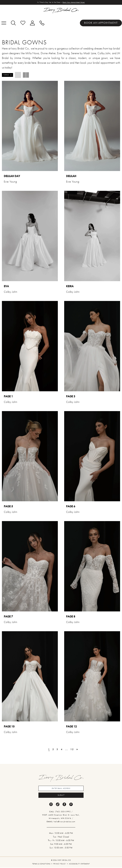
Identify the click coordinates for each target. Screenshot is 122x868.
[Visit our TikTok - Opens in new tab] (58, 805)
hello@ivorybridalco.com (64, 822)
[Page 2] (53, 749)
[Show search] (13, 23)
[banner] (61, 11)
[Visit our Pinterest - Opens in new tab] (71, 805)
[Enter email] (61, 788)
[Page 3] (57, 749)
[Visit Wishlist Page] (23, 23)
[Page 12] (72, 749)
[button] (32, 23)
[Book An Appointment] (101, 23)
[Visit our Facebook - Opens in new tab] (64, 805)
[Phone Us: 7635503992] (42, 23)
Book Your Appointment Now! (74, 2)
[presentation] (30, 126)
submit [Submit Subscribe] (61, 795)
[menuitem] (101, 23)
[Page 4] (62, 749)
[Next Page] (78, 749)
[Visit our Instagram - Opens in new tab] (51, 805)
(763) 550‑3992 (63, 812)
